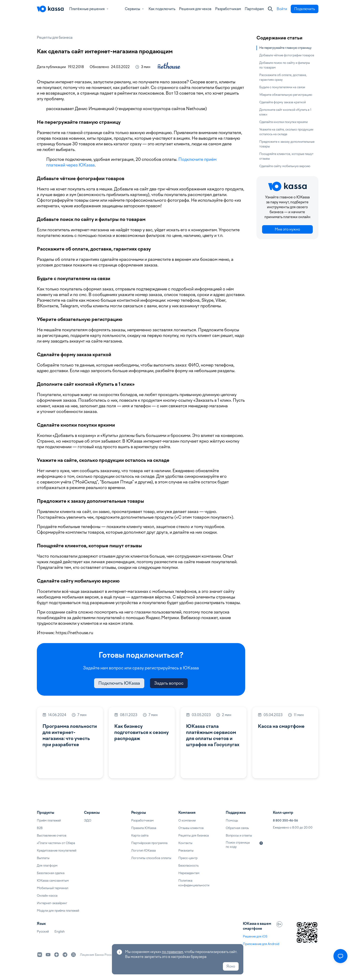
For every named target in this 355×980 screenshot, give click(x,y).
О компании (187, 820)
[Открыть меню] (340, 956)
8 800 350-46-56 (285, 820)
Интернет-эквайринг (52, 903)
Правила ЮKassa (144, 828)
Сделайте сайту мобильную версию (285, 166)
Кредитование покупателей (57, 851)
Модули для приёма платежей (58, 911)
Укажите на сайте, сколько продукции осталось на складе (286, 132)
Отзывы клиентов (191, 828)
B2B (40, 828)
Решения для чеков (195, 9)
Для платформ (47, 866)
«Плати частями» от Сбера (56, 843)
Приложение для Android (261, 944)
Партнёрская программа (149, 843)
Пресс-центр (188, 858)
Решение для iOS (255, 936)
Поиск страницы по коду (238, 845)
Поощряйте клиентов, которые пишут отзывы (286, 156)
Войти (282, 9)
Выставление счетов (52, 835)
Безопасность (188, 866)
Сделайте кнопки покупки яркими (283, 122)
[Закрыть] (270, 9)
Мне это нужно (287, 229)
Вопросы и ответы (239, 835)
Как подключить (162, 9)
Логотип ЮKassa (143, 851)
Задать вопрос (169, 683)
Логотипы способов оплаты (151, 858)
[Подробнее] (261, 843)
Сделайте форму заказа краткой (282, 102)
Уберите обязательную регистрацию (286, 95)
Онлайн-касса (47, 896)
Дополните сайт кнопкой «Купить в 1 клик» (285, 112)
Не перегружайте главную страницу (285, 48)
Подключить (305, 9)
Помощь (232, 820)
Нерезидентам (189, 873)
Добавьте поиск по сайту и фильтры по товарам (285, 65)
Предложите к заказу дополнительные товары (287, 144)
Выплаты (43, 858)
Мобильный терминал (53, 888)
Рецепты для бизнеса (55, 38)
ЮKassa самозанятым (53, 881)
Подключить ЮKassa (119, 683)
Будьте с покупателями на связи (282, 87)
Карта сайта (140, 835)
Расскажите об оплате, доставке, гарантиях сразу (283, 77)
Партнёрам (254, 9)
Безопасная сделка (51, 873)
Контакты (185, 843)
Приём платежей (49, 820)
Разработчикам (228, 9)
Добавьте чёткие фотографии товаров (287, 55)
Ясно (231, 966)
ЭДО (88, 820)
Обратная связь (237, 828)
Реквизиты (186, 851)
